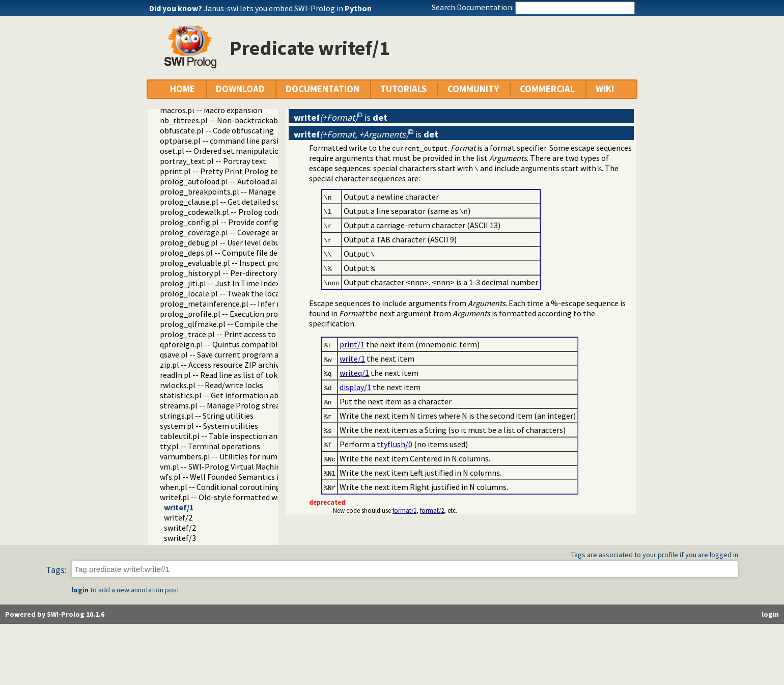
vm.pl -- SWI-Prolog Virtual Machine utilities (237, 467)
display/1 (355, 387)
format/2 (432, 510)
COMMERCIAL (547, 89)
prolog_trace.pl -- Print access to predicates (237, 334)
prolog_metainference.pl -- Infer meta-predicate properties (265, 304)
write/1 (352, 359)
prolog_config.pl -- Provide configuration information (255, 222)
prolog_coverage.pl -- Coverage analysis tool (238, 232)
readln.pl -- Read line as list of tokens (225, 375)
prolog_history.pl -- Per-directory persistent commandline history (276, 273)
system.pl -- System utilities (209, 426)
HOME (183, 89)
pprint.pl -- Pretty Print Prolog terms (226, 171)
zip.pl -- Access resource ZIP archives (223, 365)
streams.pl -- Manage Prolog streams (225, 405)
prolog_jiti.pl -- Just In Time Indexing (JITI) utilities (250, 283)
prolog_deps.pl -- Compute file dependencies (238, 253)
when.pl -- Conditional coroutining (220, 487)
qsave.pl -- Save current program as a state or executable (258, 354)
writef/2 (178, 517)
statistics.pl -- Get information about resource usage (252, 395)
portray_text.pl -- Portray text (213, 161)
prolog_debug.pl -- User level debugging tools (240, 242)
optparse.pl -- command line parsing (224, 141)
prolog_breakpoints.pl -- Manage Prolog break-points (254, 191)
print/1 (352, 344)
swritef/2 (180, 528)
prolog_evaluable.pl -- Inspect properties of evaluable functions (272, 263)
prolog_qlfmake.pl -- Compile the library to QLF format (257, 324)
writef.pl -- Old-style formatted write (225, 497)
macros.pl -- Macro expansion (211, 110)
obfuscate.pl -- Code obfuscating (217, 130)
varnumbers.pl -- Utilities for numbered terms (240, 456)
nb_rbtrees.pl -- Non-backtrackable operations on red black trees (274, 120)
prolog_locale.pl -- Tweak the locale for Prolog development (266, 293)
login (80, 590)
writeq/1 (354, 373)
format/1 (404, 510)
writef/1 (179, 507)
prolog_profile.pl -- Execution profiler (226, 314)
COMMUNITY (473, 89)
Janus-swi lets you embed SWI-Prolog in (288, 8)
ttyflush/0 (395, 444)
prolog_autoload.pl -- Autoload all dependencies (244, 181)
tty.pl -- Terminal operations (210, 446)
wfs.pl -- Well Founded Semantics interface (234, 477)
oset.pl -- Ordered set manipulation (222, 151)
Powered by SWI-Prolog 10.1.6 (55, 614)
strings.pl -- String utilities (207, 416)
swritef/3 (180, 538)
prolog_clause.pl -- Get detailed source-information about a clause (276, 202)
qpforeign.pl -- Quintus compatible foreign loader (247, 344)
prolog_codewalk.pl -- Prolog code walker (233, 212)
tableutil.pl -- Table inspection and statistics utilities (253, 436)
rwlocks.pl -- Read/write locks (212, 385)
